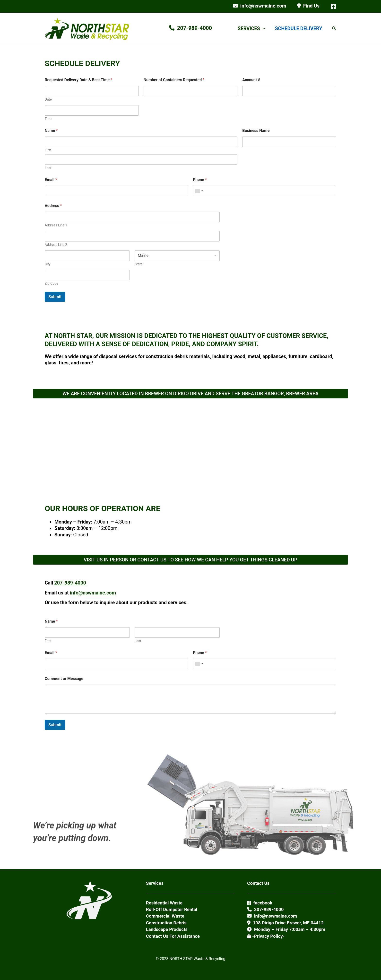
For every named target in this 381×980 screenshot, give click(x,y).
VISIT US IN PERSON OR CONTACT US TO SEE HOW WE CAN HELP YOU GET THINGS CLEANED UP (190, 560)
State (139, 264)
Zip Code (52, 284)
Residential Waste (164, 903)
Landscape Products (167, 929)
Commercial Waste (165, 916)
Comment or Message (64, 679)
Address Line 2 (56, 245)
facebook (260, 903)
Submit (55, 297)
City (48, 264)
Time (48, 119)
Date (48, 99)
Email (51, 180)
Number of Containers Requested (174, 80)
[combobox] (199, 191)
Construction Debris (166, 923)
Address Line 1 (56, 225)
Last (48, 168)
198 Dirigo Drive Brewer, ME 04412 (285, 923)
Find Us (308, 6)
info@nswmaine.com (260, 6)
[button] (263, 28)
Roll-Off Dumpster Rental (172, 910)
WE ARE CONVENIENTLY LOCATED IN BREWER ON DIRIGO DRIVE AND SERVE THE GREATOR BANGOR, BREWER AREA (190, 394)
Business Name (256, 131)
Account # (251, 80)
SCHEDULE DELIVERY (299, 28)
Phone (200, 180)
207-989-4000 (70, 583)
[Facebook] (333, 6)
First (48, 150)
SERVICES (251, 28)
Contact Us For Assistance (173, 936)
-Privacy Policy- (266, 936)
